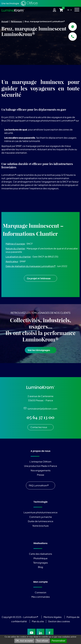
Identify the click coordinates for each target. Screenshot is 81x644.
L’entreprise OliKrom (40, 462)
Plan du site (38, 621)
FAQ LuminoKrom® (39, 485)
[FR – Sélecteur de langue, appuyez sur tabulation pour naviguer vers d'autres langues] (70, 10)
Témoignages (40, 563)
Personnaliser (59, 641)
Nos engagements (41, 470)
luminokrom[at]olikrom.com (42, 409)
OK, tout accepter (24, 641)
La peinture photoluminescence (40, 512)
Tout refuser (42, 641)
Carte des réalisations (40, 554)
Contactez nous (39, 427)
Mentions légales (53, 617)
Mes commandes (41, 597)
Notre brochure (41, 526)
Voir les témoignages (39, 350)
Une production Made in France (41, 466)
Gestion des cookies (59, 621)
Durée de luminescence (41, 521)
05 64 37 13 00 (40, 417)
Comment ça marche (41, 517)
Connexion (40, 592)
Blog (40, 567)
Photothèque (40, 558)
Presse (41, 475)
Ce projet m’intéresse (39, 278)
